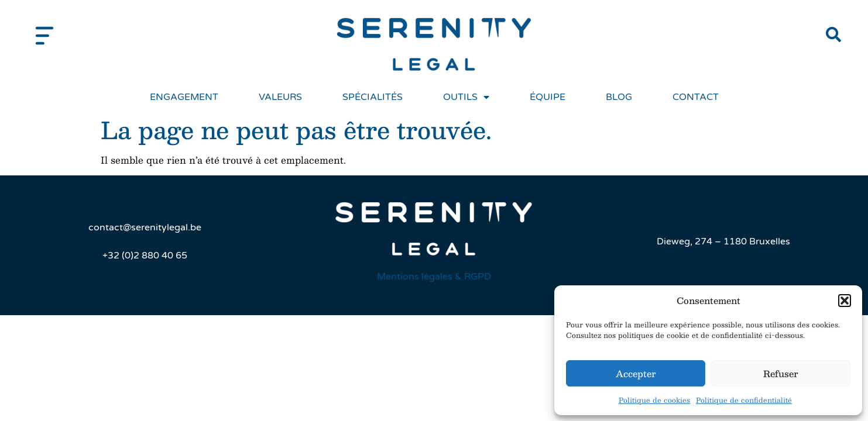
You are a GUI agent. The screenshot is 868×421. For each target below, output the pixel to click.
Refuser (781, 373)
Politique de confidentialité (744, 400)
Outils (466, 97)
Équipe (548, 97)
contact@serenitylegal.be (145, 227)
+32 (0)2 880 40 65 (145, 256)
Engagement (184, 97)
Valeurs (280, 97)
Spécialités (373, 97)
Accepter (636, 373)
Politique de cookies (654, 400)
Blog (619, 97)
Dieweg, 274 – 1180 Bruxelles (723, 241)
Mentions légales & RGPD (434, 277)
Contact (696, 97)
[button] (845, 301)
